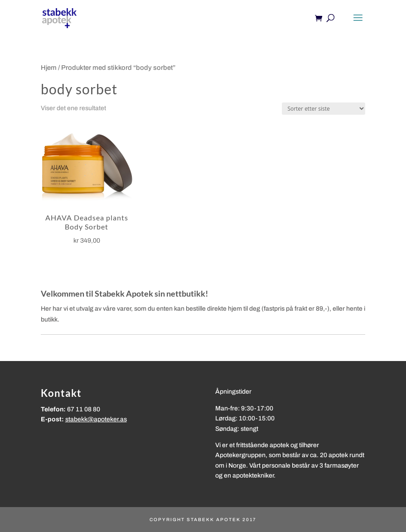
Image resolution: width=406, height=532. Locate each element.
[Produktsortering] (324, 109)
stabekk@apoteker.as (96, 419)
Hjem (49, 68)
